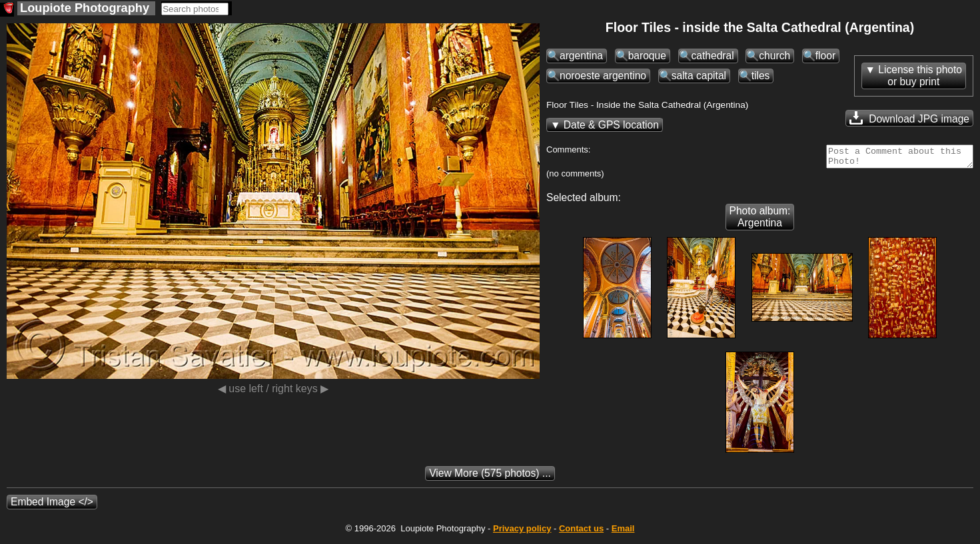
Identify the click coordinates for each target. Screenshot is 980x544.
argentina (581, 56)
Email (623, 532)
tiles (761, 76)
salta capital (699, 76)
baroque (647, 56)
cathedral (713, 56)
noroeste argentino (603, 76)
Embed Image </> (52, 506)
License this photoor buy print (920, 76)
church (774, 56)
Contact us (581, 532)
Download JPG (909, 118)
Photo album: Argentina (760, 221)
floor (825, 56)
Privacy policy (522, 532)
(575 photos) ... (490, 477)
